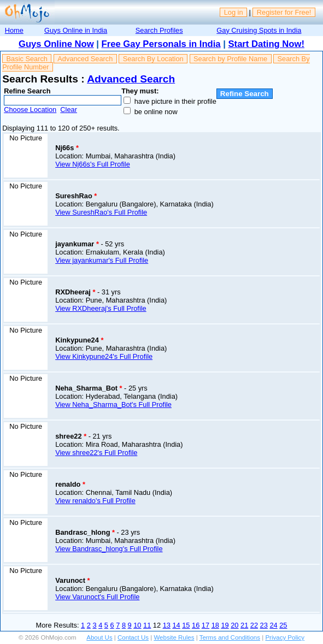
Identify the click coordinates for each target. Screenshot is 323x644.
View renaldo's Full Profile (95, 501)
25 (283, 625)
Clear (69, 110)
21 (244, 625)
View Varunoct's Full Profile (97, 597)
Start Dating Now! (266, 44)
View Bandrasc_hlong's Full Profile (109, 549)
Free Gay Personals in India (161, 44)
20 (234, 625)
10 (137, 625)
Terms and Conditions (230, 637)
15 (186, 625)
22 (254, 625)
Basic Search (27, 59)
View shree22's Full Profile (96, 453)
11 (147, 625)
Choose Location (30, 110)
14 (176, 625)
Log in (234, 12)
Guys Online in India (76, 30)
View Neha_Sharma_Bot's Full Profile (113, 404)
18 (215, 625)
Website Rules (174, 637)
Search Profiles (159, 30)
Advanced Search (85, 59)
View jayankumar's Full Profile (102, 260)
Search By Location (153, 59)
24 (273, 625)
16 (196, 625)
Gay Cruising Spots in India (259, 30)
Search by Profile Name (230, 59)
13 (167, 625)
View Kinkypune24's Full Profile (104, 356)
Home (14, 30)
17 (205, 625)
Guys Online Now (56, 44)
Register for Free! (284, 12)
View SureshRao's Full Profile (101, 212)
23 (264, 625)
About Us (99, 637)
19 (225, 625)
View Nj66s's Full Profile (93, 164)
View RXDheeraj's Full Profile (101, 308)
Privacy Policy (285, 637)
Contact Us (133, 637)
